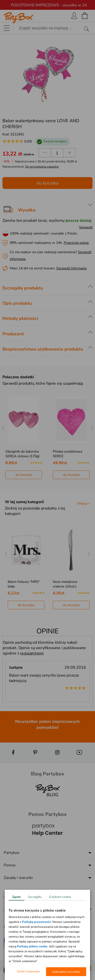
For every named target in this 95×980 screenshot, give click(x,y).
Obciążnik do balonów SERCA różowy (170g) (22, 454)
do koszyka (47, 183)
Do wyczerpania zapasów (42, 167)
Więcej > (84, 503)
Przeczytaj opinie (76, 243)
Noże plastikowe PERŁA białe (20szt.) (22, 584)
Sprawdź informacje (71, 268)
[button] (10, 970)
